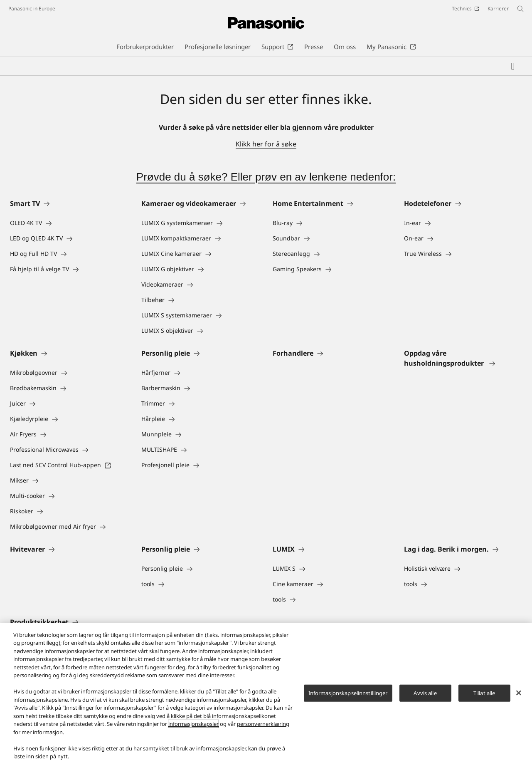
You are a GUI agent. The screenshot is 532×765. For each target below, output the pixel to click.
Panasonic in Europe (32, 9)
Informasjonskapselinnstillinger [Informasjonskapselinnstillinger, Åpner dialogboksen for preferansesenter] (348, 693)
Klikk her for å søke (266, 144)
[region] (266, 694)
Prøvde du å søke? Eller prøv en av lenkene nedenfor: (266, 177)
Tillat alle (484, 693)
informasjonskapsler (193, 724)
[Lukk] (519, 693)
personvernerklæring (263, 724)
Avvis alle (425, 693)
